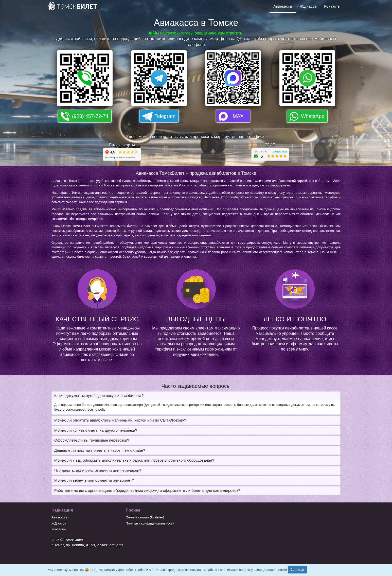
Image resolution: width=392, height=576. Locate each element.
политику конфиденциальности (263, 570)
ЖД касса (308, 6)
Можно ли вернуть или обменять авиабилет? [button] (94, 480)
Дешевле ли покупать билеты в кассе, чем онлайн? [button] (100, 450)
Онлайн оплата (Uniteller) (145, 517)
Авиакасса (283, 6)
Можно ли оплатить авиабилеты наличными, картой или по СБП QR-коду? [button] (120, 420)
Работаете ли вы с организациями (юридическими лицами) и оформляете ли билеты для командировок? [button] (147, 490)
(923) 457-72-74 (90, 116)
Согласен (297, 570)
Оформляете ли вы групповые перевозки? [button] (92, 440)
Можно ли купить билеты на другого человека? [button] (96, 430)
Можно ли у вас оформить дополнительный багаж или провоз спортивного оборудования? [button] (134, 460)
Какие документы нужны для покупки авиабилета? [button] (99, 396)
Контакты (332, 6)
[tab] (196, 396)
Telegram (165, 116)
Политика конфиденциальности (150, 523)
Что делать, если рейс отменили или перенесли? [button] (98, 470)
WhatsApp (313, 116)
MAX (238, 116)
